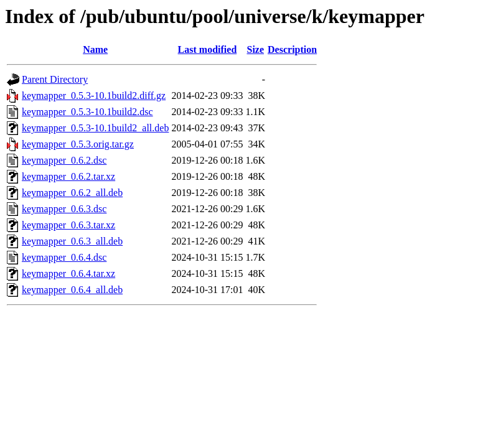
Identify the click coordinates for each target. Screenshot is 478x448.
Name (95, 49)
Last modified (208, 49)
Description (292, 49)
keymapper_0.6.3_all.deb (72, 241)
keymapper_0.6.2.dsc (64, 160)
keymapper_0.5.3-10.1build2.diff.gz (94, 96)
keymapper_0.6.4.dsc (64, 257)
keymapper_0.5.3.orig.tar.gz (78, 144)
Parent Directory (55, 79)
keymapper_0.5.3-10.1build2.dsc (87, 112)
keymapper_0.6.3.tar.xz (68, 225)
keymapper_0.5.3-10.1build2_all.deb (95, 128)
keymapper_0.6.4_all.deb (72, 290)
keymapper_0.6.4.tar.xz (68, 273)
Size (256, 49)
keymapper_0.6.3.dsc (64, 209)
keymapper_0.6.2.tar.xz (68, 176)
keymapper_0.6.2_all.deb (72, 193)
